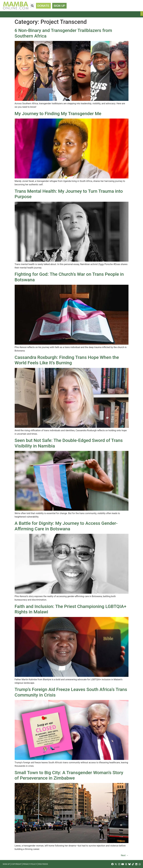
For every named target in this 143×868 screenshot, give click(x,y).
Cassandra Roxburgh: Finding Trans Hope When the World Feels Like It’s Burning (67, 360)
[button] (32, 6)
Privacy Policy (30, 864)
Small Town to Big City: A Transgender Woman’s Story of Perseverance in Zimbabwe (69, 775)
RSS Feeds (43, 864)
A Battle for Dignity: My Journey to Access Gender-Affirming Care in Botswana (66, 526)
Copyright (16, 864)
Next (125, 855)
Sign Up (6, 864)
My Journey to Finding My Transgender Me (58, 114)
